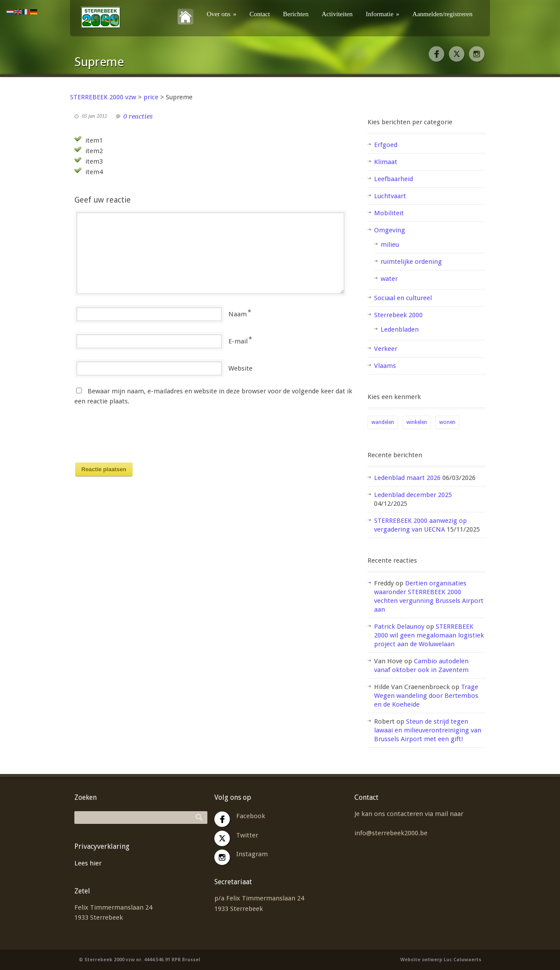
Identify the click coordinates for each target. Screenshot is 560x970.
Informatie (383, 14)
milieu (390, 245)
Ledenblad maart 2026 (407, 478)
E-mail (238, 341)
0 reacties (138, 116)
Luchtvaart (390, 196)
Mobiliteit (389, 213)
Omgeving (390, 230)
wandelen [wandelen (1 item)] (383, 422)
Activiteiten (337, 14)
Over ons (221, 14)
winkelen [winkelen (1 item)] (417, 422)
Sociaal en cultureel (403, 298)
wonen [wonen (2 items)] (447, 422)
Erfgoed (386, 145)
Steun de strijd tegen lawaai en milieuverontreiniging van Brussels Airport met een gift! (428, 730)
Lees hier (88, 863)
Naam (238, 314)
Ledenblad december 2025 (413, 495)
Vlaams (385, 366)
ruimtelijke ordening (411, 262)
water (389, 279)
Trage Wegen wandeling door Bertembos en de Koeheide (426, 696)
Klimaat (386, 162)
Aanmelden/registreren (443, 14)
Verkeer (386, 349)
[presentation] (141, 437)
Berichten (296, 14)
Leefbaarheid (394, 179)
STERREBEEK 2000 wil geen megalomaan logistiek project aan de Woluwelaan (429, 635)
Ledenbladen (400, 329)
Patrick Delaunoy (399, 627)
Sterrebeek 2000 (398, 315)
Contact (260, 14)
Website (240, 368)
